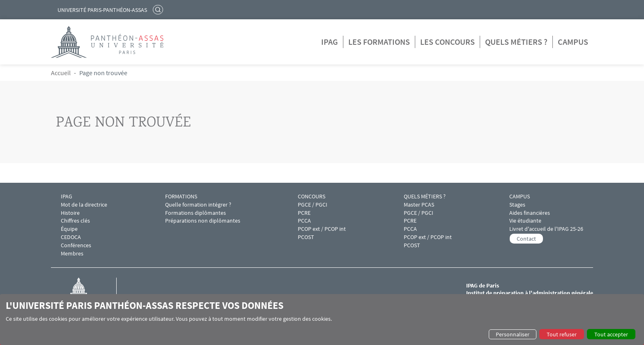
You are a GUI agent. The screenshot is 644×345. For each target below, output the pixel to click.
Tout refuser (562, 334)
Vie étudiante (525, 221)
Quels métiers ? (516, 42)
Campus (573, 42)
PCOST (306, 237)
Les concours (447, 42)
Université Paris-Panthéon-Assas (102, 10)
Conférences (76, 245)
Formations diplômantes (195, 213)
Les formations (379, 42)
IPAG (330, 42)
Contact (526, 239)
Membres (72, 254)
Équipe (69, 229)
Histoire (70, 213)
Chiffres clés (75, 221)
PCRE (304, 213)
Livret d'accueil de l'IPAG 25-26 (546, 229)
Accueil (61, 73)
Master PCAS (419, 205)
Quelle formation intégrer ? (198, 205)
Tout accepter (611, 334)
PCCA (304, 221)
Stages (517, 205)
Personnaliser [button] (513, 334)
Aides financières (530, 213)
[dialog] (322, 320)
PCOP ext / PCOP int (322, 229)
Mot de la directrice (84, 205)
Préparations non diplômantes (203, 221)
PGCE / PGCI (313, 205)
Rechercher (159, 9)
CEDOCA (71, 237)
